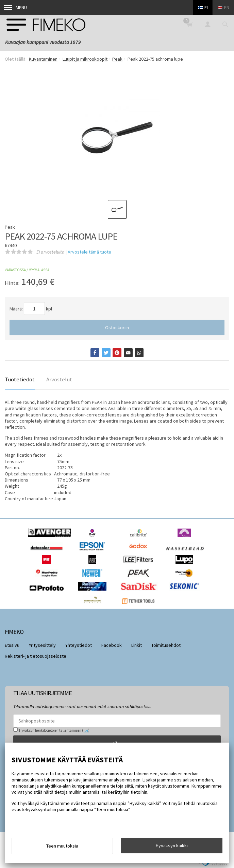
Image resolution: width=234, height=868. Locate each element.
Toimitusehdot (166, 645)
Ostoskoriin (117, 328)
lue (86, 730)
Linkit (137, 645)
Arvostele (89, 252)
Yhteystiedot (79, 645)
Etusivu (12, 645)
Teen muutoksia (62, 846)
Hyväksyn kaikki (172, 846)
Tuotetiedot (20, 379)
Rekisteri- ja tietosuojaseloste (36, 656)
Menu (15, 7)
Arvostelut (59, 379)
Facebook (112, 645)
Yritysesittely (42, 645)
